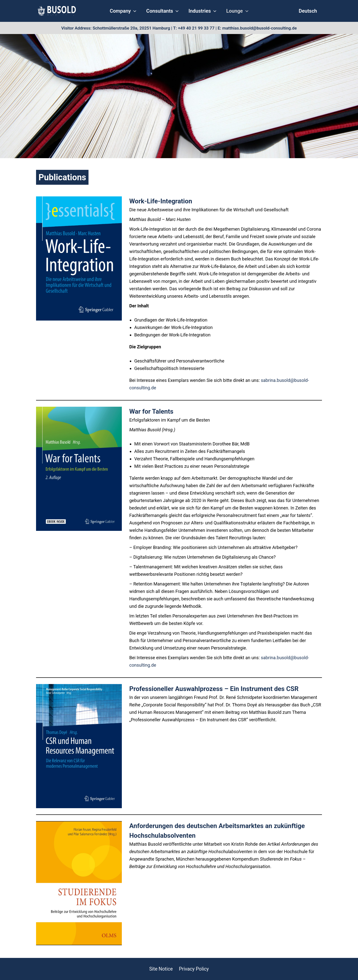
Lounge (234, 11)
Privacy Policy (194, 969)
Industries (201, 11)
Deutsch (308, 11)
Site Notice (161, 969)
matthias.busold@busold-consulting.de (260, 28)
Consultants (164, 11)
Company (127, 11)
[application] (137, 11)
